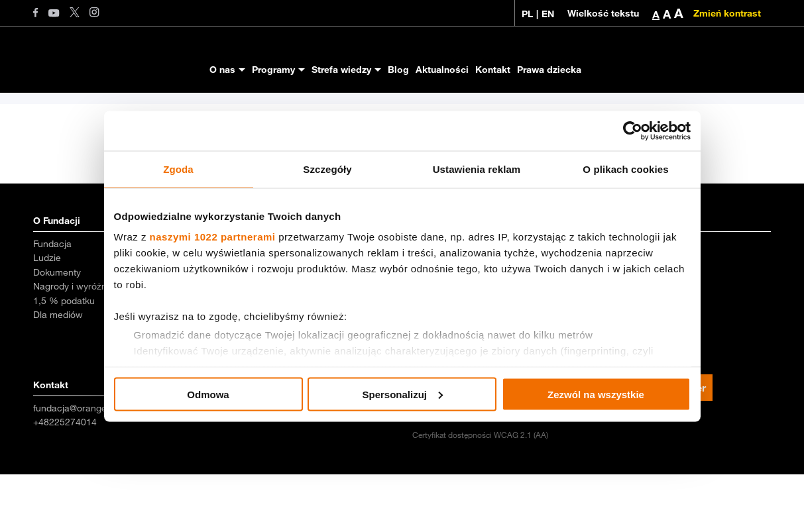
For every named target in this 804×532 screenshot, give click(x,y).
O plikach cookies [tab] (625, 169)
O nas (222, 70)
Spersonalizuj (402, 394)
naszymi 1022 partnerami (213, 237)
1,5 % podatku (64, 358)
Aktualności (442, 70)
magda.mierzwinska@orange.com (294, 466)
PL (527, 14)
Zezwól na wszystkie (596, 394)
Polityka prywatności (640, 474)
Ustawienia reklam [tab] (477, 169)
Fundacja (52, 301)
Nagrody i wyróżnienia (80, 344)
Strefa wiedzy (341, 70)
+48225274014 (65, 480)
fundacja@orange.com (81, 466)
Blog (398, 70)
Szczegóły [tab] (327, 169)
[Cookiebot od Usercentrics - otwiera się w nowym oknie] (633, 131)
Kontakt (493, 70)
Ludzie (47, 315)
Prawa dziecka (549, 70)
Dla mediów (58, 372)
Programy (273, 70)
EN (548, 14)
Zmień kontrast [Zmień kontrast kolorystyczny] (727, 13)
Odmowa (208, 394)
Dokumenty (57, 330)
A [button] (656, 15)
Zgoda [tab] (178, 169)
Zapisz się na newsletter (646, 445)
